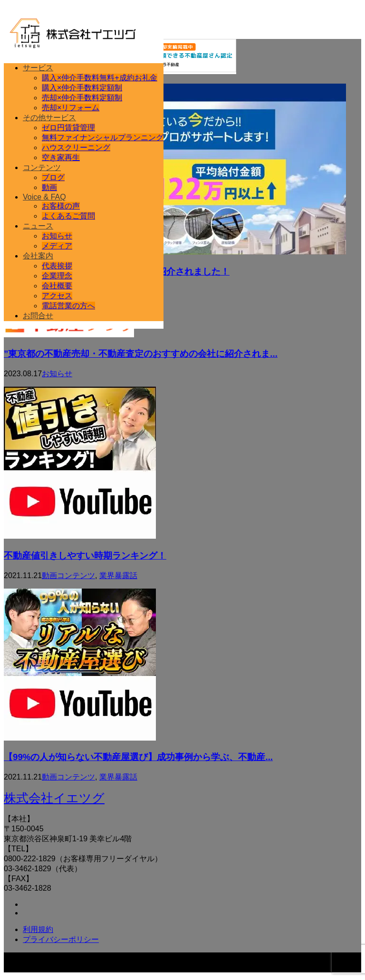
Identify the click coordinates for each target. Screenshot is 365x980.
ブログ (53, 177)
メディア (57, 246)
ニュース (38, 226)
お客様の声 (61, 206)
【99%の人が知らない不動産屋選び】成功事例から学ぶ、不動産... (138, 757)
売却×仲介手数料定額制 (82, 98)
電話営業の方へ (68, 306)
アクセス (57, 296)
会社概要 (57, 286)
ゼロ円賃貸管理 (68, 128)
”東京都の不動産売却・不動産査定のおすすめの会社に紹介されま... (141, 354)
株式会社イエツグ (54, 798)
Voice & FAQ (44, 197)
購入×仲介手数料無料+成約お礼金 (100, 78)
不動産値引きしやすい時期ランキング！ (85, 556)
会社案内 (38, 256)
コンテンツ (42, 167)
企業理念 (57, 276)
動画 (49, 187)
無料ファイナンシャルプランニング (103, 138)
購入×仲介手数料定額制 (82, 88)
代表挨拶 (57, 266)
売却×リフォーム (71, 108)
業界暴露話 (118, 576)
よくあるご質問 (68, 216)
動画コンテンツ (68, 576)
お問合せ (38, 316)
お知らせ (57, 236)
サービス (38, 68)
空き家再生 (61, 157)
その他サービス (49, 118)
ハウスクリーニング (76, 147)
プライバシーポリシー (61, 939)
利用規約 (38, 929)
